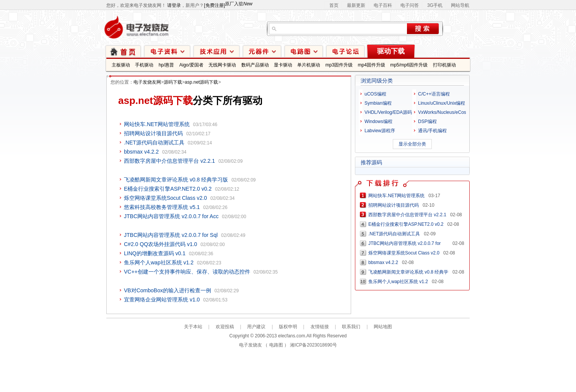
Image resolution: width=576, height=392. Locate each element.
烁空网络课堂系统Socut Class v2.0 (165, 198)
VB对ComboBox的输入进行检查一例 (168, 290)
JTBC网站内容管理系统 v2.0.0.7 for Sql (171, 235)
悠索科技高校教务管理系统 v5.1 (162, 207)
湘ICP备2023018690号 (313, 345)
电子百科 (383, 5)
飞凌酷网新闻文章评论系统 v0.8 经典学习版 (176, 180)
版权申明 (288, 327)
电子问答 (410, 5)
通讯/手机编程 (432, 131)
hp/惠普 (167, 65)
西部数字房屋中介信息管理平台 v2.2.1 (169, 161)
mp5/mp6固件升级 (409, 65)
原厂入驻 (239, 4)
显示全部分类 (412, 144)
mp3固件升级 (339, 65)
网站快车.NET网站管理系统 (157, 124)
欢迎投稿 (225, 327)
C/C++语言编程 (434, 94)
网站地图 (383, 327)
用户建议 (256, 327)
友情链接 (320, 327)
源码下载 (173, 82)
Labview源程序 (380, 131)
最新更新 (356, 5)
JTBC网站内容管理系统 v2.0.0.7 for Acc (171, 216)
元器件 (262, 51)
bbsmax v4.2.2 (141, 152)
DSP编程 (427, 121)
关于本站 (193, 327)
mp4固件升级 (371, 65)
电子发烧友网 (147, 82)
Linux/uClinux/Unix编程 (442, 103)
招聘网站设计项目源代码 (153, 133)
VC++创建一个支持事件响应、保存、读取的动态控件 (187, 272)
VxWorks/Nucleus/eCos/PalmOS (451, 112)
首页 (334, 5)
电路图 (304, 51)
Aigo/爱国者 (191, 65)
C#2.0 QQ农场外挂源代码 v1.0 (160, 244)
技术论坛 (345, 51)
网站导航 (460, 5)
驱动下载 (391, 51)
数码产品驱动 (255, 65)
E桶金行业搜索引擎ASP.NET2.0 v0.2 (168, 189)
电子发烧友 (251, 345)
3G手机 (435, 5)
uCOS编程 (375, 94)
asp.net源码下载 (201, 82)
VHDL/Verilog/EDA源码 (388, 112)
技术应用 (216, 51)
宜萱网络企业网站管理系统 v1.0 (162, 300)
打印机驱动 (444, 65)
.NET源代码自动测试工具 (154, 143)
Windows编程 (378, 121)
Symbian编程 (378, 103)
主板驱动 (121, 65)
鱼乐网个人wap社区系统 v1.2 (159, 262)
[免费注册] (214, 5)
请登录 (174, 5)
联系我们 (351, 327)
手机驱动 (144, 65)
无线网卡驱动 (222, 65)
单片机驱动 (309, 65)
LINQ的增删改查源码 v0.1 (155, 253)
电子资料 (167, 51)
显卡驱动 (283, 65)
